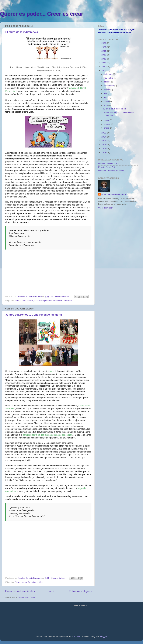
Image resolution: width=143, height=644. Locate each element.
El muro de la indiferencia (22, 32)
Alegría (18, 582)
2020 (104, 67)
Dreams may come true (109, 164)
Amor (17, 301)
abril (106, 105)
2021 (104, 63)
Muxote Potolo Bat (107, 167)
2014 (104, 148)
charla (51, 371)
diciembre (108, 74)
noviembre (109, 78)
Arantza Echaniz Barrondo (114, 194)
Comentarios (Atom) (27, 597)
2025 (104, 47)
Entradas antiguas (80, 591)
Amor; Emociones (30, 582)
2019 (104, 71)
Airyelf (77, 636)
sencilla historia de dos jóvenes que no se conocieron (48, 435)
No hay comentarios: (61, 296)
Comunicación (27, 301)
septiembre (109, 86)
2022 (104, 59)
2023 (104, 55)
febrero (107, 124)
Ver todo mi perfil (106, 208)
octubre (107, 82)
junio (106, 97)
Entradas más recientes (20, 591)
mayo (107, 101)
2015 (104, 145)
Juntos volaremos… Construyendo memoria (34, 315)
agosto (107, 90)
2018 (104, 133)
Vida (41, 582)
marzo (107, 120)
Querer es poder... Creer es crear (42, 14)
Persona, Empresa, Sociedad (111, 171)
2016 (104, 141)
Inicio (52, 591)
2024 (104, 51)
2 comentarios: (58, 578)
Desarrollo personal (43, 301)
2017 (104, 137)
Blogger (103, 636)
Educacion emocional (63, 301)
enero (107, 128)
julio (106, 94)
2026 (104, 43)
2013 (104, 152)
